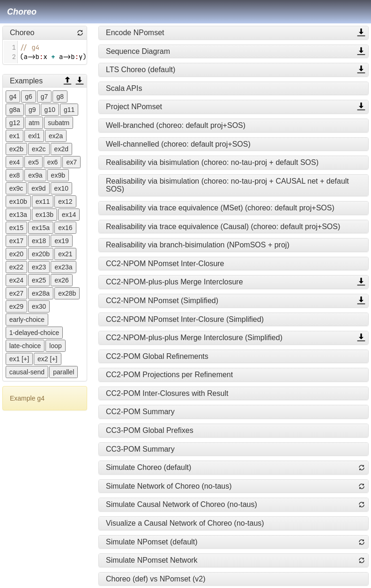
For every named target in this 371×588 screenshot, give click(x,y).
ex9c (16, 188)
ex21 (65, 254)
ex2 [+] (47, 359)
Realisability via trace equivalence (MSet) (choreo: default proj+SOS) (220, 208)
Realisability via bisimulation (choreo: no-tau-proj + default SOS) (212, 162)
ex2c (39, 149)
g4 (13, 97)
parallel (63, 372)
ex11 (43, 201)
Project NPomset (134, 107)
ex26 (61, 280)
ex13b (45, 215)
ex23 (39, 267)
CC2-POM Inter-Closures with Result (167, 393)
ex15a (41, 228)
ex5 (33, 162)
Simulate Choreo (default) (148, 467)
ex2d (61, 149)
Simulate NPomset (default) (152, 542)
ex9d (38, 188)
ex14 (69, 215)
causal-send (27, 372)
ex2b (16, 149)
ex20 (16, 254)
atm (34, 123)
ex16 (65, 228)
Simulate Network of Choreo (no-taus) (169, 486)
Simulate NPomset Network (152, 560)
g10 (50, 110)
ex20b (41, 254)
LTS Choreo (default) (141, 70)
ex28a (41, 293)
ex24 (16, 280)
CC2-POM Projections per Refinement (169, 375)
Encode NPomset (135, 33)
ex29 (16, 306)
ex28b (67, 293)
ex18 (39, 241)
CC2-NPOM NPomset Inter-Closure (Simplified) (185, 319)
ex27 (16, 293)
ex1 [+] (19, 359)
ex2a (56, 136)
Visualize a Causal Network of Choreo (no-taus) (185, 523)
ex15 (16, 228)
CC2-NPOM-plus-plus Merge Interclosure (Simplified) (194, 338)
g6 (29, 97)
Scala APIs (124, 88)
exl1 (34, 136)
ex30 (39, 306)
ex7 (71, 162)
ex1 (15, 136)
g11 (69, 110)
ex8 (15, 175)
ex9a (35, 175)
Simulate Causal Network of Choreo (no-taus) (182, 504)
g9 (32, 110)
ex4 (15, 162)
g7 (45, 97)
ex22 (16, 267)
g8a (15, 110)
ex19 (61, 241)
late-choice (25, 346)
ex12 (65, 201)
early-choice (27, 320)
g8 (60, 97)
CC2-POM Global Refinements (157, 356)
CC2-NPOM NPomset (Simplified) (162, 301)
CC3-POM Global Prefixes (150, 430)
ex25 (39, 280)
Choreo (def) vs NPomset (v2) (156, 579)
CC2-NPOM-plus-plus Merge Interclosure (174, 282)
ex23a (63, 267)
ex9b (58, 175)
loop (55, 346)
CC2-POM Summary (140, 412)
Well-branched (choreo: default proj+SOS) (176, 125)
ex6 (53, 162)
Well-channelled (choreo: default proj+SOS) (178, 144)
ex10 (61, 188)
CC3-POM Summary (140, 449)
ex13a (18, 215)
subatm (59, 123)
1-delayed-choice (34, 333)
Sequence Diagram (138, 51)
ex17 (16, 241)
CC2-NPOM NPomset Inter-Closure (165, 264)
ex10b (18, 201)
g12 (15, 123)
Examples (26, 81)
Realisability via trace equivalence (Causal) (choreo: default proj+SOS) (223, 227)
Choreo (22, 12)
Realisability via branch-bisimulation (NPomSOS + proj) (198, 245)
